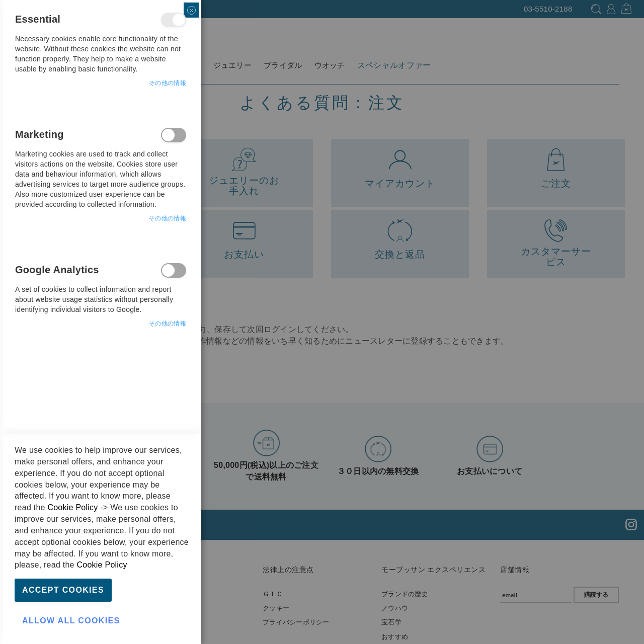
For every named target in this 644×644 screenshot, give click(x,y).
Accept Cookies (63, 590)
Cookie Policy (72, 507)
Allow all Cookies (71, 621)
